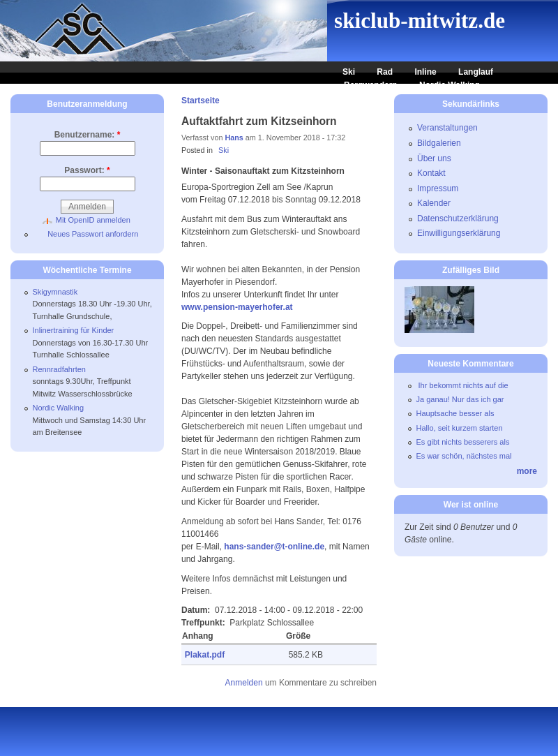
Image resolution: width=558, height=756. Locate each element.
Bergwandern (371, 85)
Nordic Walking (450, 85)
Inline (425, 72)
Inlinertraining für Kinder (74, 330)
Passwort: (87, 170)
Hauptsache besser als (455, 413)
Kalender (434, 203)
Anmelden (244, 683)
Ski (349, 72)
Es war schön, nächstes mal (464, 456)
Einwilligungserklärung (459, 233)
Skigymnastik (55, 292)
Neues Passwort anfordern (93, 234)
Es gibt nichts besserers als (463, 442)
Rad (385, 72)
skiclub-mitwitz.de (420, 21)
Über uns (434, 158)
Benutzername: (88, 135)
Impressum (438, 188)
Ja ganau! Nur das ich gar (460, 399)
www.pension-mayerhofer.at (238, 307)
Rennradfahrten (59, 369)
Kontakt (431, 173)
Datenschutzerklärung (458, 218)
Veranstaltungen (447, 128)
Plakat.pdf (205, 655)
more (527, 471)
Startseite (201, 101)
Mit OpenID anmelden (93, 220)
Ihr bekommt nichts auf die (462, 385)
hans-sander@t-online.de (274, 547)
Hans (234, 138)
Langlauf (476, 72)
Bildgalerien (439, 143)
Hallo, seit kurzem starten (460, 428)
